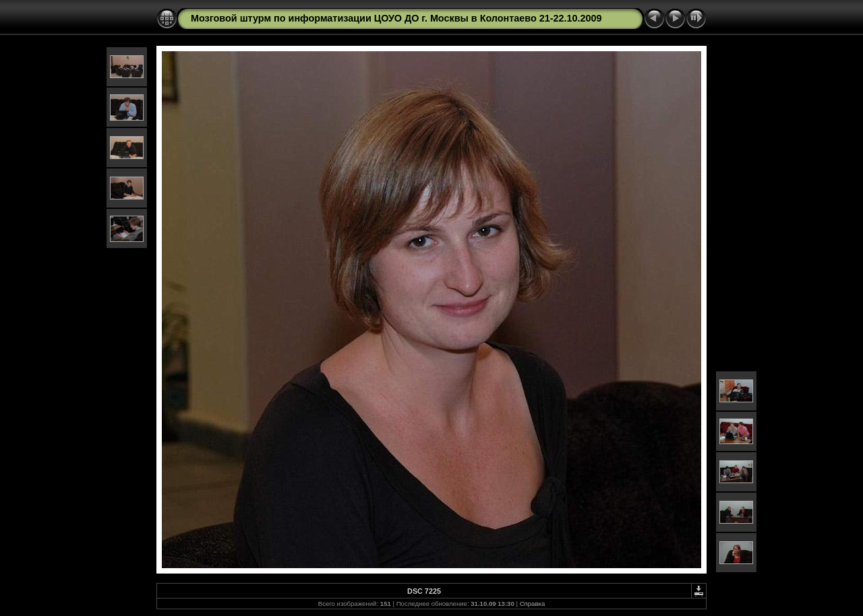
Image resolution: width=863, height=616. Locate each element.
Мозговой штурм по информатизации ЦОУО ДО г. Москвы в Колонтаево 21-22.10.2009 (396, 18)
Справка (533, 604)
